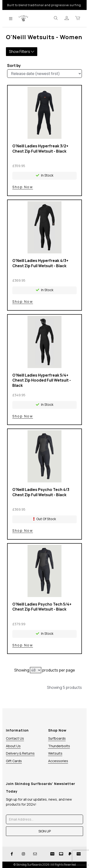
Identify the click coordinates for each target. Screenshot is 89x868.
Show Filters (22, 51)
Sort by (14, 65)
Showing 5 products (64, 687)
